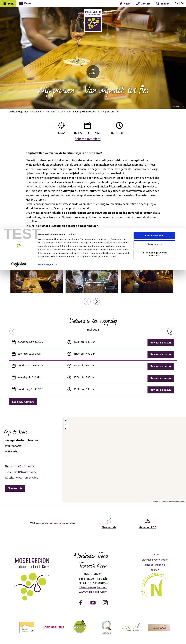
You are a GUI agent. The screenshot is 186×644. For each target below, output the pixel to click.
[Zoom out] (66, 425)
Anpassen (154, 16)
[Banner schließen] (181, 5)
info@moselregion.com (93, 588)
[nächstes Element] (96, 302)
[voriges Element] (87, 302)
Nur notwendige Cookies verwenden (154, 26)
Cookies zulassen (154, 7)
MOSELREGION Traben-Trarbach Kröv (50, 112)
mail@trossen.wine (25, 472)
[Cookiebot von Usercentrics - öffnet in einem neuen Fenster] (19, 36)
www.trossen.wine (27, 478)
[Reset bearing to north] (66, 429)
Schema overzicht (88, 139)
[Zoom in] (66, 420)
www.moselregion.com (93, 592)
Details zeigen (45, 36)
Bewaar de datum (161, 343)
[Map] (124, 460)
